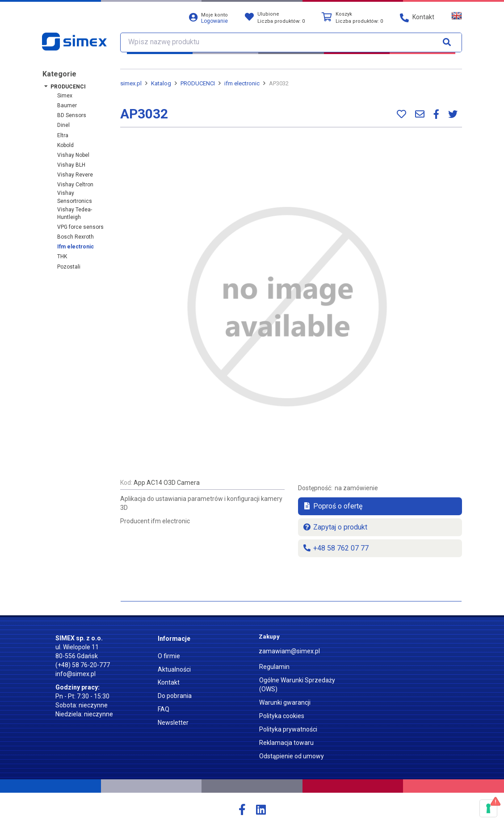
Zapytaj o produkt (335, 527)
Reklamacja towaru (286, 743)
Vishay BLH (71, 165)
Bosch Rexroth (76, 237)
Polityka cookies (282, 716)
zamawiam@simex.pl (289, 651)
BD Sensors (72, 115)
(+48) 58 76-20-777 (83, 665)
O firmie (169, 656)
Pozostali (69, 267)
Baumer (67, 105)
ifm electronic (76, 247)
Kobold (65, 145)
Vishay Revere (75, 175)
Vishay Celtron (75, 185)
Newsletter (173, 723)
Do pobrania (175, 696)
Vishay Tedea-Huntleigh (75, 213)
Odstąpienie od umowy (292, 756)
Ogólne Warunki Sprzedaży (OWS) (297, 685)
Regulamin (274, 667)
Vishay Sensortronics (75, 197)
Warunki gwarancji (285, 702)
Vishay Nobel (73, 155)
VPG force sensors (80, 227)
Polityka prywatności (288, 729)
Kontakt (169, 682)
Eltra (63, 135)
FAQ (164, 709)
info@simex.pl (76, 674)
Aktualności (174, 669)
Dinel (63, 125)
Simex (65, 96)
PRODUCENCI (68, 87)
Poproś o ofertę (332, 506)
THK (62, 256)
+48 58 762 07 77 (336, 548)
